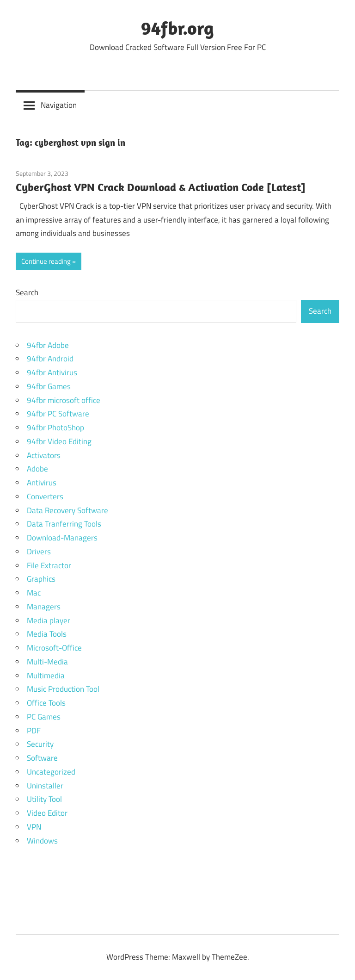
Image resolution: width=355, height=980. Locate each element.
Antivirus (42, 483)
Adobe (37, 469)
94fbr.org (177, 28)
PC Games (44, 717)
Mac (34, 593)
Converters (45, 496)
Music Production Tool (63, 689)
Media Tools (47, 634)
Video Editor (47, 813)
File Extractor (49, 565)
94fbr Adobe (48, 345)
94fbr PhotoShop (55, 428)
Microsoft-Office (54, 648)
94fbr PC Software (58, 414)
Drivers (39, 552)
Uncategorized (51, 772)
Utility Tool (44, 799)
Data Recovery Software (67, 510)
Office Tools (46, 703)
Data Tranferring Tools (64, 524)
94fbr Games (49, 386)
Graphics (41, 579)
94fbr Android (50, 359)
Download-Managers (62, 538)
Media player (49, 620)
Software (42, 758)
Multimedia (46, 676)
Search (27, 292)
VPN (34, 827)
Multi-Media (47, 662)
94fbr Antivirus (52, 372)
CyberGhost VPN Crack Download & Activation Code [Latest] (161, 187)
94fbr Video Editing (59, 441)
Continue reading (46, 261)
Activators (44, 455)
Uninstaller (45, 786)
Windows (42, 841)
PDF (34, 731)
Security (40, 744)
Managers (44, 607)
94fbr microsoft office (64, 400)
